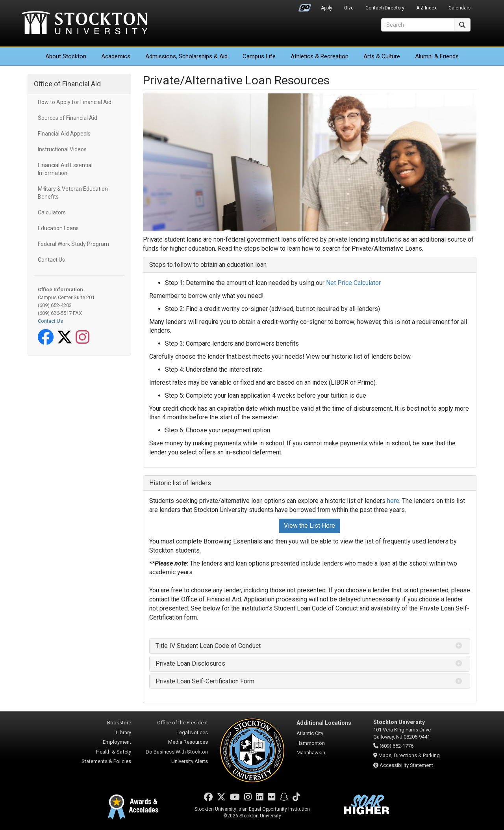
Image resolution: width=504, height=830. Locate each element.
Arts (382, 56)
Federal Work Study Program (73, 244)
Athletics (320, 56)
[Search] (418, 25)
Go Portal (305, 6)
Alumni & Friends (437, 56)
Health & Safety (114, 752)
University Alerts (190, 761)
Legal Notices (192, 732)
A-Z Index (426, 8)
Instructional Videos (62, 149)
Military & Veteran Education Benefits (73, 193)
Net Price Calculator (353, 283)
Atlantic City (310, 733)
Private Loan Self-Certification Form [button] (205, 681)
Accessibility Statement (406, 765)
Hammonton (311, 743)
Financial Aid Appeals (64, 134)
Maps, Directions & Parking (409, 755)
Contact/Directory (385, 8)
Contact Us (51, 260)
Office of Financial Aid (67, 84)
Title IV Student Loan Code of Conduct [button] (208, 646)
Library (123, 732)
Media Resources (188, 742)
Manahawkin (311, 753)
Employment (117, 742)
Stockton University (85, 24)
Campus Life (259, 56)
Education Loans (58, 228)
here (393, 501)
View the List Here (309, 526)
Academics (116, 56)
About (66, 56)
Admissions (186, 56)
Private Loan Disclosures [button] (190, 663)
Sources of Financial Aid (68, 118)
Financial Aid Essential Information (65, 169)
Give (349, 8)
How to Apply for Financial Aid (75, 102)
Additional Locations (324, 723)
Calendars (460, 8)
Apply (327, 8)
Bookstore (119, 723)
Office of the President (183, 723)
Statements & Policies (106, 761)
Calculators (52, 212)
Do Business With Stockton (177, 752)
